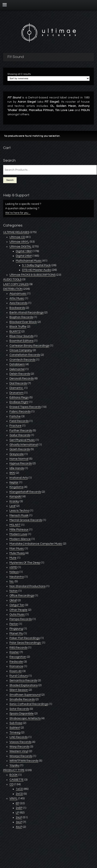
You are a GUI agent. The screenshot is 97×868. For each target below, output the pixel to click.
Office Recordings (22, 596)
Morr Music (17, 549)
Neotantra (17, 577)
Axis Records (18, 303)
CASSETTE (17, 780)
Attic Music (17, 298)
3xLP (19, 822)
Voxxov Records (20, 742)
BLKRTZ (15, 331)
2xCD (19, 794)
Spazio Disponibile (22, 714)
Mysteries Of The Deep (25, 563)
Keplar (14, 482)
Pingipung (16, 629)
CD (11, 784)
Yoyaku (14, 765)
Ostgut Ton (17, 605)
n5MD (13, 567)
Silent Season (19, 690)
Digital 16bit (24, 251)
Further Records (21, 431)
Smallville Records (22, 699)
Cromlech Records (22, 360)
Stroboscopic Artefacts (25, 718)
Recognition (18, 657)
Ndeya (14, 572)
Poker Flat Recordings (25, 638)
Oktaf (13, 600)
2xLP (19, 817)
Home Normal (19, 459)
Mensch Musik (19, 515)
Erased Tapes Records (25, 407)
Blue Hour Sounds (21, 336)
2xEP (19, 808)
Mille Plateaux (19, 530)
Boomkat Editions (21, 341)
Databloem (17, 364)
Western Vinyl (19, 751)
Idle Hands (17, 468)
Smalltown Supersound (25, 695)
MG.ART (15, 525)
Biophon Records (21, 317)
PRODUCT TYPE (14, 770)
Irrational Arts (19, 478)
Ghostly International (24, 445)
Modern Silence (20, 539)
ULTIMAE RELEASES (16, 232)
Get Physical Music (22, 440)
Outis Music (17, 614)
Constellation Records (25, 355)
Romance (16, 666)
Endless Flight (19, 402)
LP (17, 813)
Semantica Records (23, 680)
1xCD (19, 789)
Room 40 (16, 671)
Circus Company (21, 350)
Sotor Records (19, 709)
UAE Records (19, 737)
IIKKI (12, 473)
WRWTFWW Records (24, 761)
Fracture (15, 426)
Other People (18, 610)
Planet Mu (16, 633)
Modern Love (18, 534)
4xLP (19, 827)
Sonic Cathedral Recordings (29, 704)
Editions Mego (19, 397)
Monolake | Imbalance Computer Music (36, 544)
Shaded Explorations (24, 685)
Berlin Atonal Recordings (27, 313)
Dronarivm (17, 393)
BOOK (14, 775)
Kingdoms (16, 487)
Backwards (17, 308)
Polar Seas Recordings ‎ (25, 643)
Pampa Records (21, 619)
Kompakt (16, 496)
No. (12, 581)
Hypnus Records (21, 463)
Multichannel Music (29, 261)
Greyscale (17, 454)
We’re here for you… (18, 213)
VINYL (13, 798)
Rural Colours (19, 676)
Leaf (13, 506)
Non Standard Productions (27, 586)
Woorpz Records (21, 756)
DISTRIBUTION (13, 289)
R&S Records (18, 648)
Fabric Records (20, 412)
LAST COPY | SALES (16, 284)
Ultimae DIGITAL (20, 247)
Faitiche (15, 416)
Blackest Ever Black (23, 322)
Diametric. (17, 388)
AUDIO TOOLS (12, 279)
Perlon (14, 624)
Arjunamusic (18, 294)
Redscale (16, 662)
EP (17, 803)
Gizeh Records (20, 449)
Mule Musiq (17, 553)
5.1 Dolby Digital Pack (36, 265)
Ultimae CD (17, 237)
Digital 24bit (24, 256)
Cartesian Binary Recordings (29, 346)
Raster (14, 652)
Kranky (14, 501)
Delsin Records (20, 374)
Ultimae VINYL (19, 242)
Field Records (19, 421)
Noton (14, 591)
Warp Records (19, 747)
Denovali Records (22, 378)
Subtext (15, 728)
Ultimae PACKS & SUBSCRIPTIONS (33, 275)
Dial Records (18, 383)
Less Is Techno (19, 511)
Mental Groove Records (26, 520)
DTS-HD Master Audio (37, 270)
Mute (13, 558)
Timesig (15, 733)
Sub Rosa (16, 723)
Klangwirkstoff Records (25, 492)
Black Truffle (18, 327)
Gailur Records (20, 435)
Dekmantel (17, 369)
